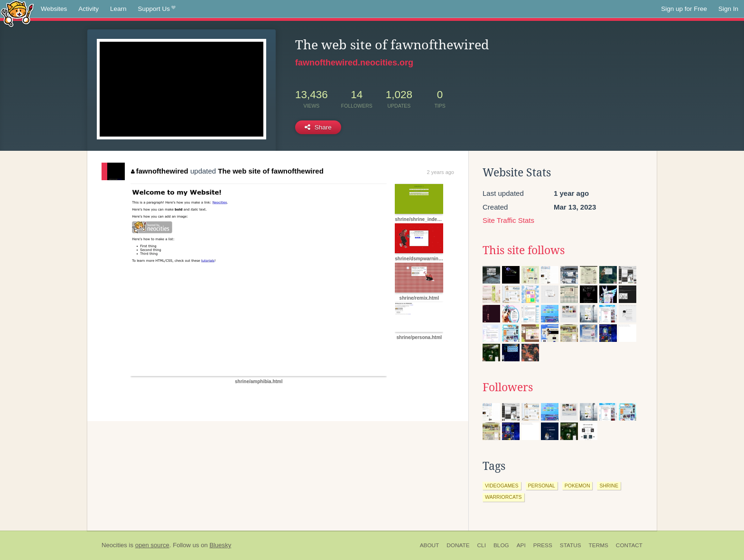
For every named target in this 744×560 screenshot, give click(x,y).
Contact (629, 545)
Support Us (157, 9)
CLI (482, 545)
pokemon (577, 486)
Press (543, 545)
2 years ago (441, 172)
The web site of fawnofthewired (271, 171)
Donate (458, 545)
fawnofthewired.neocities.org (354, 63)
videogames (502, 486)
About (430, 545)
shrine (609, 486)
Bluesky (220, 545)
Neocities (114, 545)
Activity (88, 9)
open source (152, 545)
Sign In (728, 9)
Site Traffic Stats (508, 220)
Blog (501, 545)
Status (571, 545)
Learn (118, 9)
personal (542, 486)
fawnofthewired (160, 171)
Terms (599, 545)
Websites (54, 9)
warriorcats (503, 497)
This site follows (524, 250)
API (521, 545)
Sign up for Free (684, 9)
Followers (508, 387)
